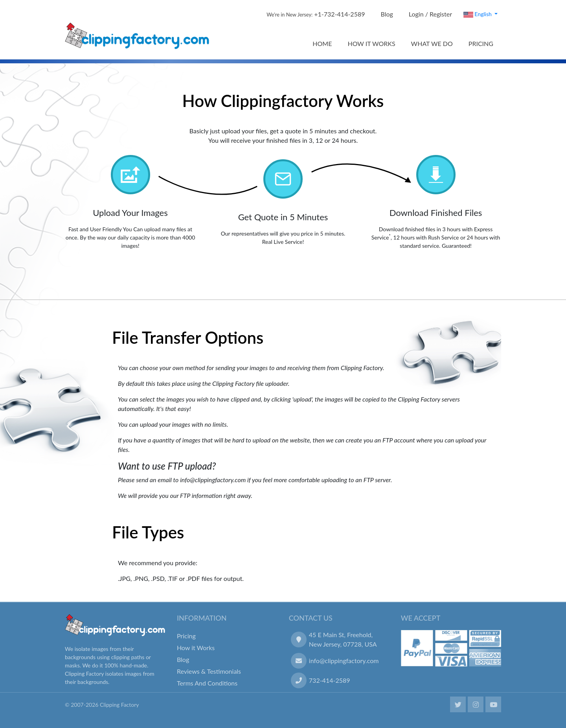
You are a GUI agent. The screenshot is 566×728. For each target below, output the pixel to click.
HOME (322, 43)
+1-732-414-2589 (316, 14)
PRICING (481, 43)
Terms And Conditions (207, 683)
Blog (387, 14)
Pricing (186, 636)
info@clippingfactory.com (344, 661)
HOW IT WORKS (371, 43)
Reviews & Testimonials (209, 671)
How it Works (196, 648)
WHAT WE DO (432, 43)
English (478, 14)
